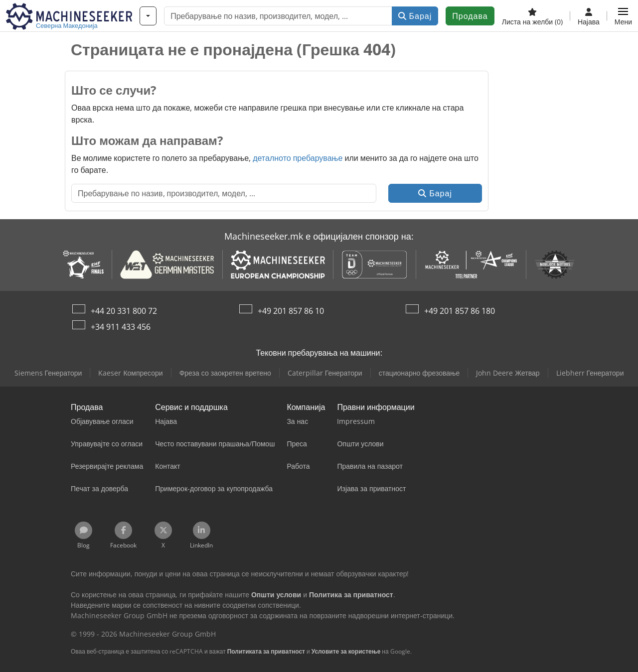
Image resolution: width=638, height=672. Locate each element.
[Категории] (148, 16)
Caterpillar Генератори (325, 373)
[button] (623, 16)
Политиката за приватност (266, 651)
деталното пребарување (298, 158)
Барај (415, 16)
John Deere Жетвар (508, 373)
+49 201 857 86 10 (291, 311)
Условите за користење (346, 651)
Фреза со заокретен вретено (225, 373)
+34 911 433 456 (121, 327)
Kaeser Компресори (130, 373)
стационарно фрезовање (419, 373)
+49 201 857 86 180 (460, 311)
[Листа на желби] (532, 16)
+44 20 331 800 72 (124, 311)
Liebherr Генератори (590, 373)
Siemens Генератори (48, 373)
